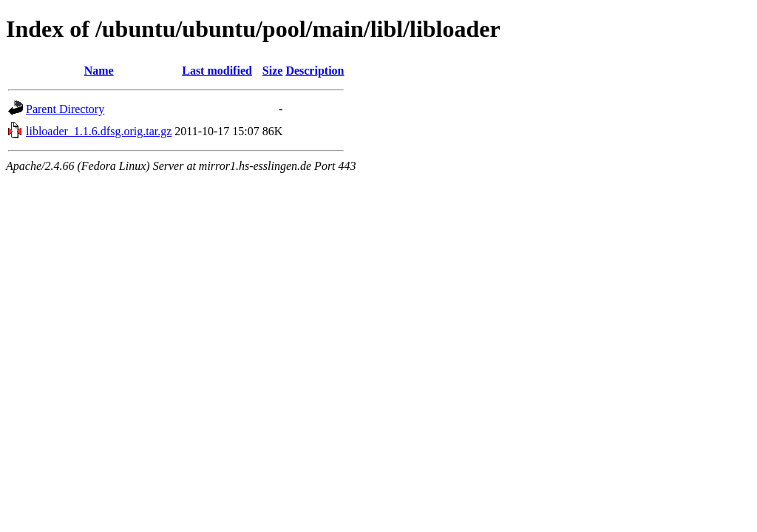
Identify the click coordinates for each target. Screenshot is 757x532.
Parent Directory (65, 109)
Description (315, 71)
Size (273, 71)
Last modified (217, 71)
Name (99, 71)
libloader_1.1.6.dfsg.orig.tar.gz (99, 131)
